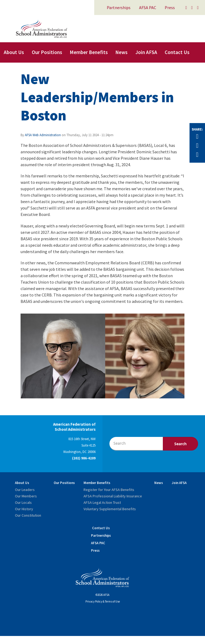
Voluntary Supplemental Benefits (110, 509)
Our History (24, 509)
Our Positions (47, 52)
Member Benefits (89, 52)
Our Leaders (25, 490)
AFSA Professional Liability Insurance (113, 496)
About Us (14, 52)
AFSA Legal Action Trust (102, 502)
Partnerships (119, 7)
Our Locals (23, 502)
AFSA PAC (148, 7)
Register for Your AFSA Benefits (109, 490)
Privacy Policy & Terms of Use (103, 601)
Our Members (26, 496)
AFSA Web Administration (43, 135)
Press (170, 7)
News (121, 52)
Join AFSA (146, 52)
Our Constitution (28, 515)
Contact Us (177, 52)
